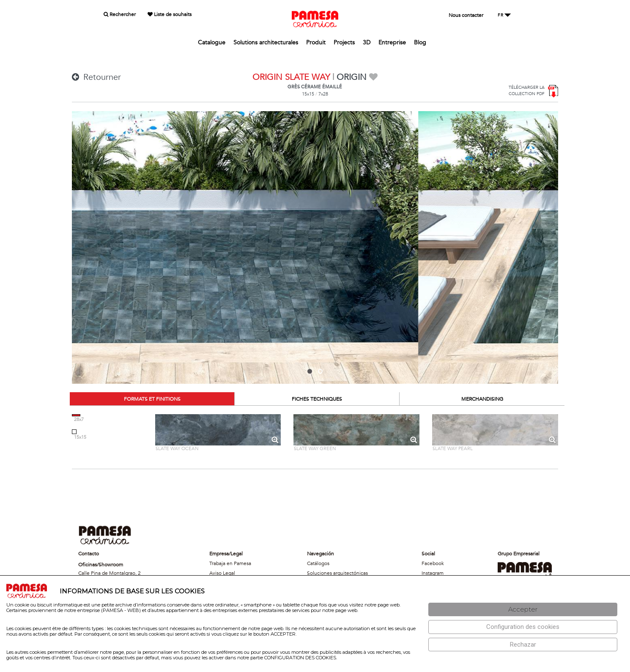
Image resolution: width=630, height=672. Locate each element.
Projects (344, 42)
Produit (316, 42)
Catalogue (212, 42)
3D (367, 42)
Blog (420, 42)
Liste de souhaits (170, 14)
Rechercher (120, 14)
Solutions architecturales (266, 42)
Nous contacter (466, 15)
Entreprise (392, 42)
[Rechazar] (523, 645)
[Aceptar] (523, 610)
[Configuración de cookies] (523, 627)
